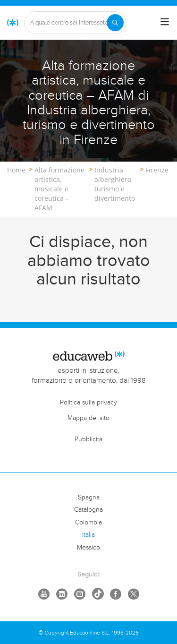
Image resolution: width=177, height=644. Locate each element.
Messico (88, 548)
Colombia (88, 523)
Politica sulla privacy (88, 403)
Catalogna (88, 510)
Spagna (89, 498)
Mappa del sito (88, 418)
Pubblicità (88, 439)
